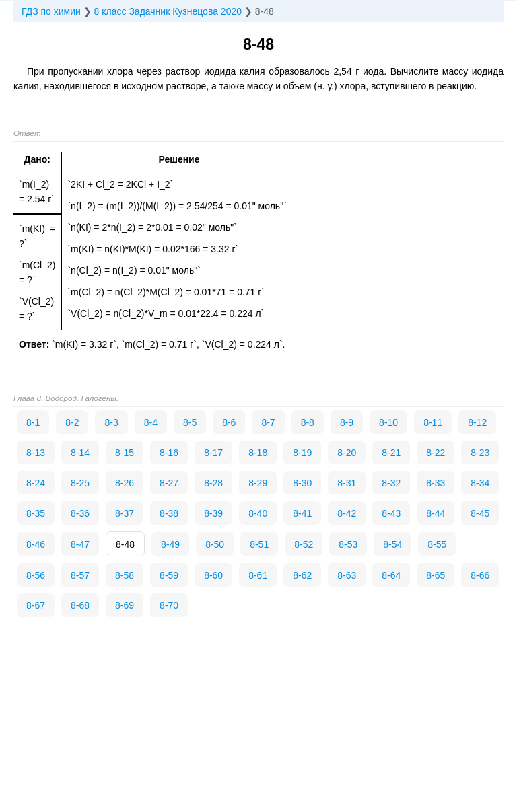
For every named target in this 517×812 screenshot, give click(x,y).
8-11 (433, 422)
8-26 (125, 483)
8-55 (437, 544)
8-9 (347, 422)
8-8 (308, 422)
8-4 (151, 422)
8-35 (36, 513)
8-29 (258, 483)
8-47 (80, 544)
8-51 (259, 544)
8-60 (213, 575)
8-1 (33, 422)
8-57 (80, 575)
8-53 (348, 544)
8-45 (480, 513)
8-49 (170, 544)
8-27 (169, 483)
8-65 (436, 575)
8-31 (347, 483)
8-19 (302, 453)
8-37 (125, 513)
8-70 (169, 605)
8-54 (392, 544)
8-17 (213, 453)
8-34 (480, 483)
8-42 (347, 513)
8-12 (477, 422)
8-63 (347, 575)
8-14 (80, 453)
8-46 (36, 544)
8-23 (480, 453)
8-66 (480, 575)
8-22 (436, 453)
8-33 (436, 483)
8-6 (229, 422)
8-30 (302, 483)
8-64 (391, 575)
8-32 (391, 483)
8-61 (258, 575)
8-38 (169, 513)
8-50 (215, 544)
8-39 (213, 513)
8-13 (36, 453)
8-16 (169, 453)
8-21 (391, 453)
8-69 (125, 605)
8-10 (388, 422)
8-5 (190, 422)
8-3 (111, 422)
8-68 (80, 605)
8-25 (80, 483)
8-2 (72, 422)
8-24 (36, 483)
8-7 (268, 422)
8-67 (36, 605)
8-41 (302, 513)
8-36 (80, 513)
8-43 (391, 513)
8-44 (436, 513)
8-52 (304, 544)
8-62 (302, 575)
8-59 (169, 575)
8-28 (213, 483)
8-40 (258, 513)
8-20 (347, 453)
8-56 (36, 575)
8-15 (125, 453)
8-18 (258, 453)
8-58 (125, 575)
